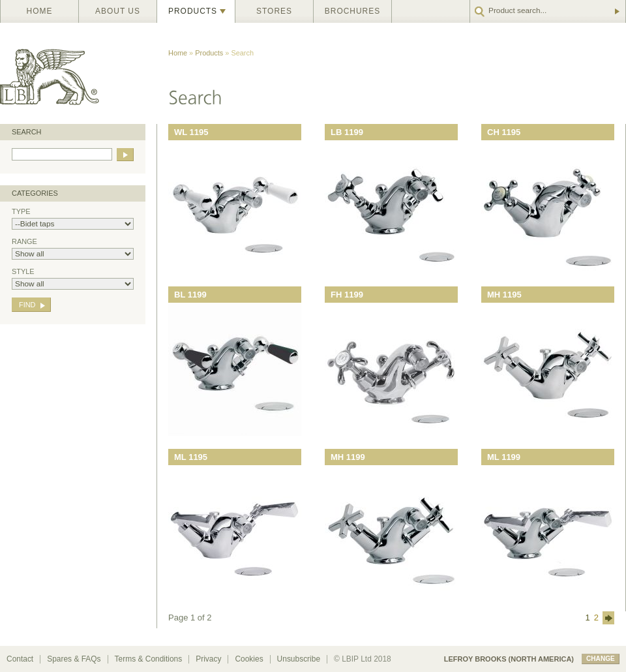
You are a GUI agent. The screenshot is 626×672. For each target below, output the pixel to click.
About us (118, 11)
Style (73, 279)
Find (27, 305)
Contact (20, 659)
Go (616, 11)
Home (40, 11)
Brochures (352, 11)
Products (193, 11)
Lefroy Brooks (78, 73)
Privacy (208, 659)
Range (73, 249)
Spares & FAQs (74, 659)
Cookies (249, 659)
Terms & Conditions (149, 659)
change (601, 659)
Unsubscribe (299, 659)
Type (73, 219)
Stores (274, 11)
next (608, 618)
